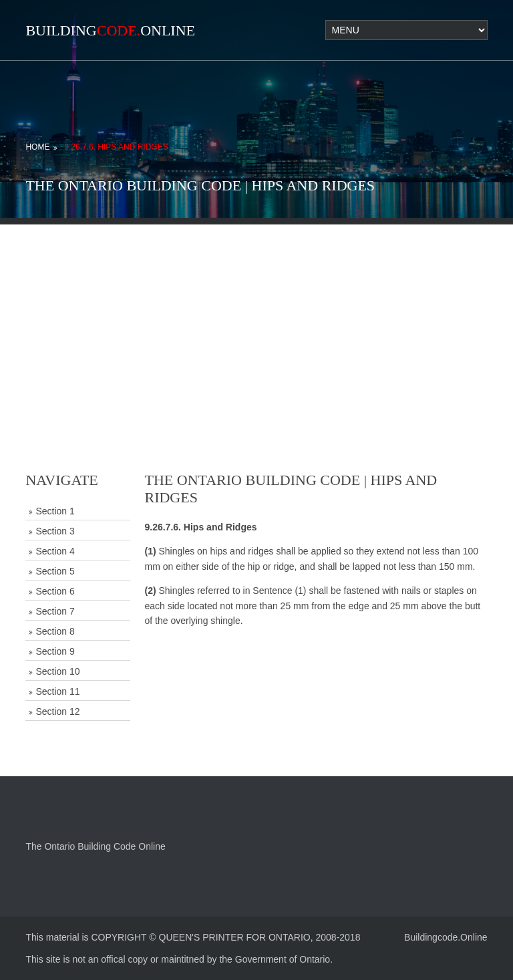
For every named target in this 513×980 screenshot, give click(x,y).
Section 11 (57, 691)
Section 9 (55, 651)
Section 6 (55, 591)
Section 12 (57, 711)
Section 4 (55, 551)
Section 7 (55, 611)
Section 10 (57, 671)
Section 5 (55, 571)
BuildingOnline (110, 30)
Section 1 (55, 511)
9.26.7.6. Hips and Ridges (116, 147)
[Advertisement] (256, 318)
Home (37, 147)
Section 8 (55, 631)
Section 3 (55, 531)
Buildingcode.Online (446, 937)
